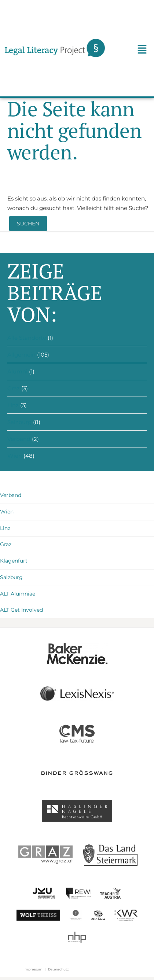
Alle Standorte (27, 338)
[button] (142, 50)
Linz (13, 405)
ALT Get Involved (21, 610)
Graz (14, 388)
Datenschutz (58, 969)
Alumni (17, 371)
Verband (19, 439)
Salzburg (19, 422)
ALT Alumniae (18, 594)
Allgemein (21, 355)
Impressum (33, 969)
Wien (15, 456)
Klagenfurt (14, 561)
